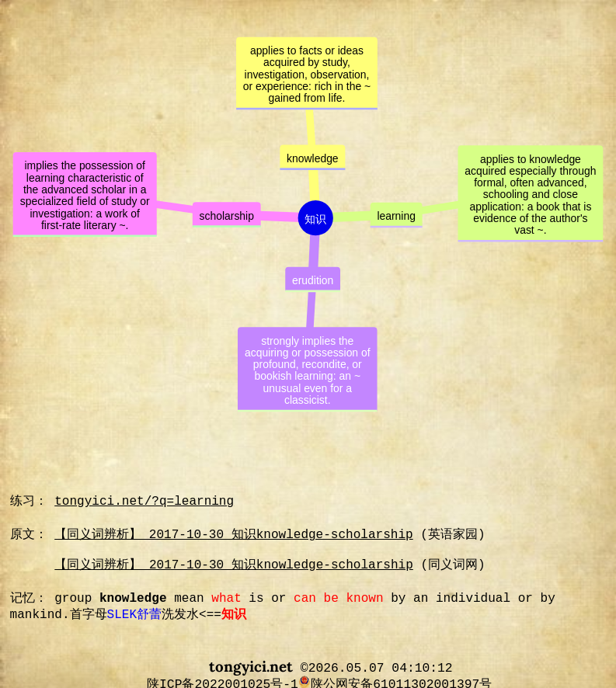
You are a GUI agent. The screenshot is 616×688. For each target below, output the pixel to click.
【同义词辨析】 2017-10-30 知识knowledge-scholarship (233, 535)
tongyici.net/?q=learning (144, 502)
